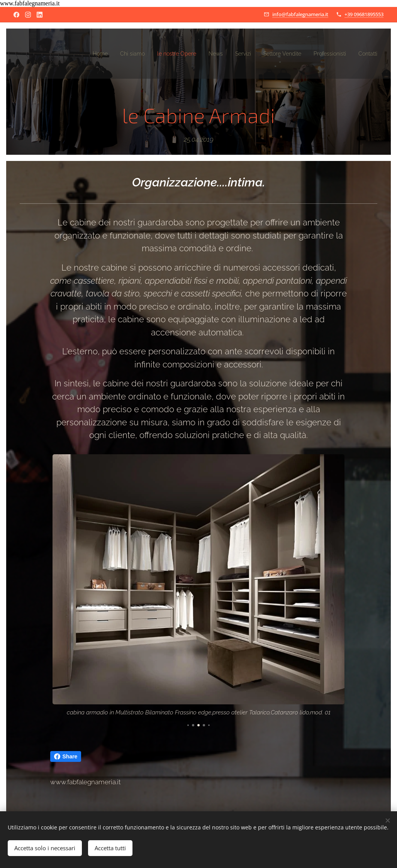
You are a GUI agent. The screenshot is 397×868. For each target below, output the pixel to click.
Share (66, 756)
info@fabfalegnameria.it (300, 14)
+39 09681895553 (364, 14)
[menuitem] (74, 54)
